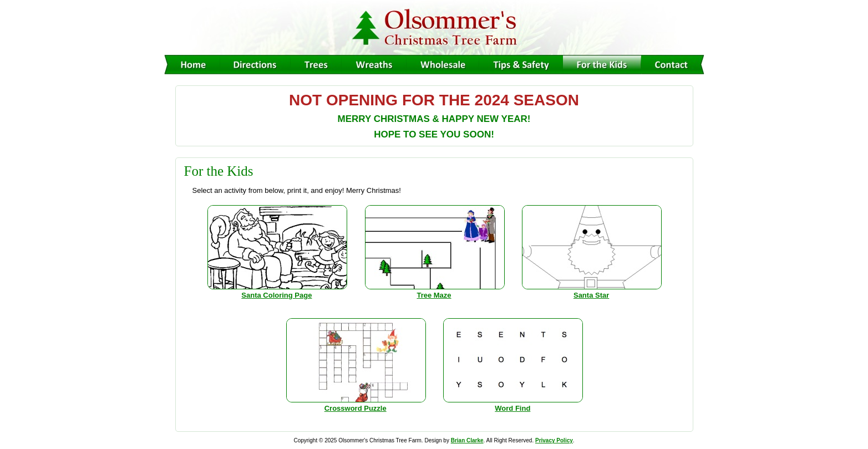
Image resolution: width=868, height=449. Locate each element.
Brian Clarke (467, 440)
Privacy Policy (554, 440)
